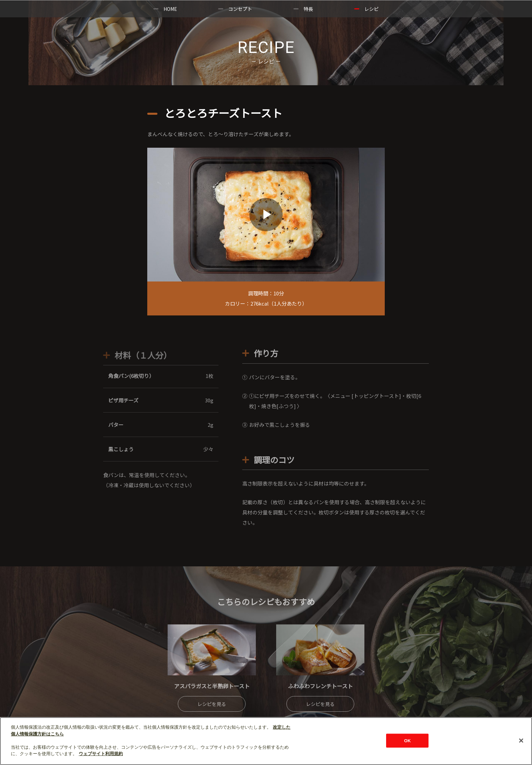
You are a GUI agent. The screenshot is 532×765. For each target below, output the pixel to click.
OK (407, 740)
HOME (170, 9)
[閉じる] (521, 741)
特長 (308, 9)
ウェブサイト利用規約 (101, 754)
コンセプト (240, 9)
